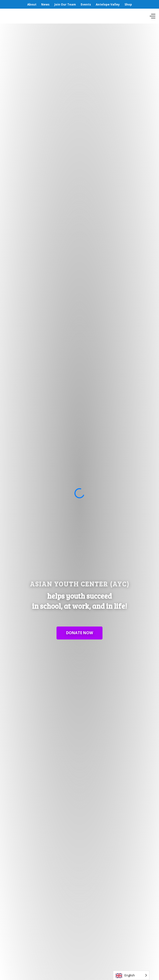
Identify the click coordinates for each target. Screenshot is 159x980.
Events (86, 4)
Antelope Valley (108, 4)
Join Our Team (65, 4)
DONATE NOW (79, 633)
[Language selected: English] (131, 975)
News (45, 4)
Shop (128, 4)
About (32, 4)
